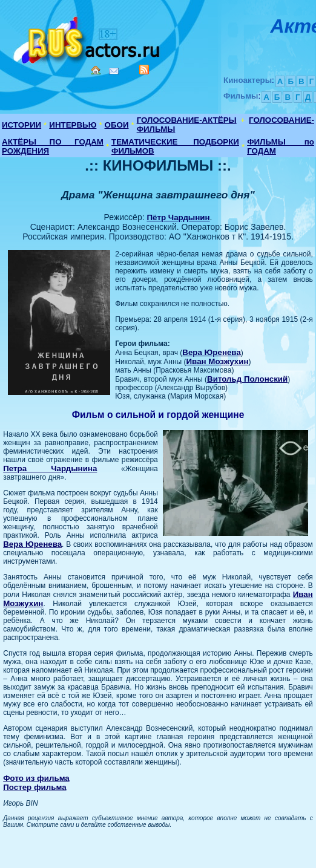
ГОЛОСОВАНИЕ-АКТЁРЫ (187, 120)
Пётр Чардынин (178, 217)
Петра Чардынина (50, 468)
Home (96, 70)
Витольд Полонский (247, 379)
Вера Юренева (212, 352)
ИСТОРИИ (21, 125)
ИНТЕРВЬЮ (73, 125)
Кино (88, 38)
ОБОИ (117, 125)
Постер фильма (35, 787)
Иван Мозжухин (218, 361)
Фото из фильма (36, 778)
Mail (114, 71)
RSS (144, 70)
